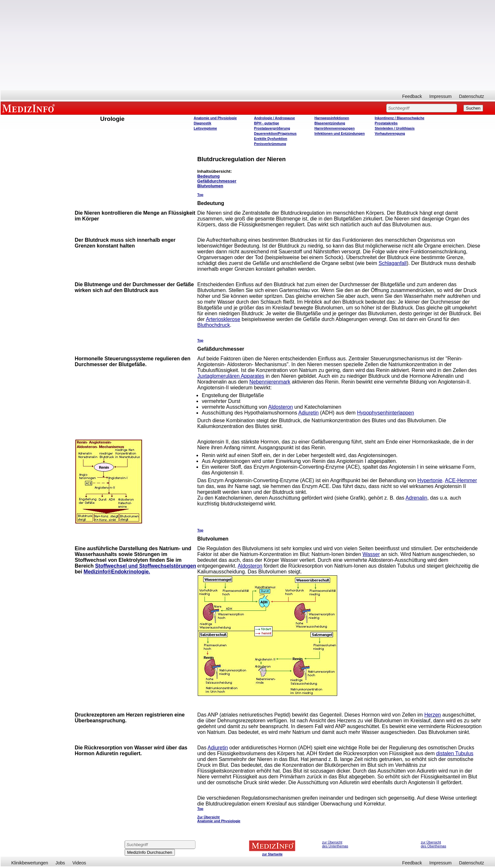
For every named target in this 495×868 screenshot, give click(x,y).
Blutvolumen (210, 186)
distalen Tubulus (455, 753)
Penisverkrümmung (270, 144)
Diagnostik (202, 123)
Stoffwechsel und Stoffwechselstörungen (146, 566)
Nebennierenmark (270, 382)
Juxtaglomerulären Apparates (231, 376)
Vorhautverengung (390, 133)
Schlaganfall (392, 263)
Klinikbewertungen (30, 863)
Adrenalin (416, 498)
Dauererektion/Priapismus (275, 133)
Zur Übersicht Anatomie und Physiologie (219, 819)
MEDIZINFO (30, 108)
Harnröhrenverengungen (334, 128)
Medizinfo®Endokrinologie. (117, 572)
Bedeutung (208, 176)
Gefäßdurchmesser (217, 181)
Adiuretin (308, 413)
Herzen (433, 715)
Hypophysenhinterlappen (386, 413)
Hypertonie (430, 480)
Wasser (371, 554)
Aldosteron (281, 407)
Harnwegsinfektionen (332, 118)
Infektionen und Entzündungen (339, 133)
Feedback (412, 96)
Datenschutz (471, 96)
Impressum (440, 96)
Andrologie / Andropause (275, 118)
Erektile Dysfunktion (271, 139)
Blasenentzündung (330, 123)
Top (200, 195)
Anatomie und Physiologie (215, 118)
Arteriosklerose (223, 319)
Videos (79, 863)
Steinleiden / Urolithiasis (395, 128)
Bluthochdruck (213, 325)
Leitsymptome (205, 128)
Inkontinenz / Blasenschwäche (400, 118)
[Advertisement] (248, 45)
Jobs (60, 863)
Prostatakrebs (386, 123)
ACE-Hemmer (461, 480)
